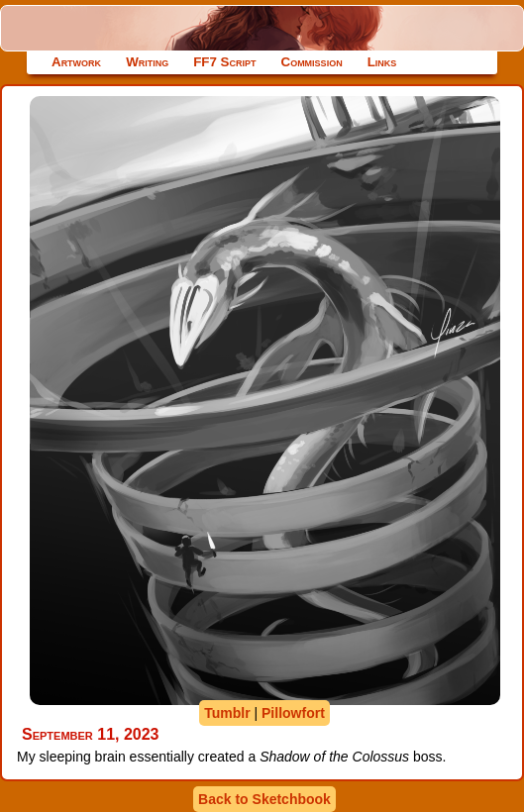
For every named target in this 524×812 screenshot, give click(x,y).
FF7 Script (224, 62)
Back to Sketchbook (264, 799)
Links (382, 62)
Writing (147, 62)
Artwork (76, 62)
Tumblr (227, 713)
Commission (312, 62)
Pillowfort (293, 713)
